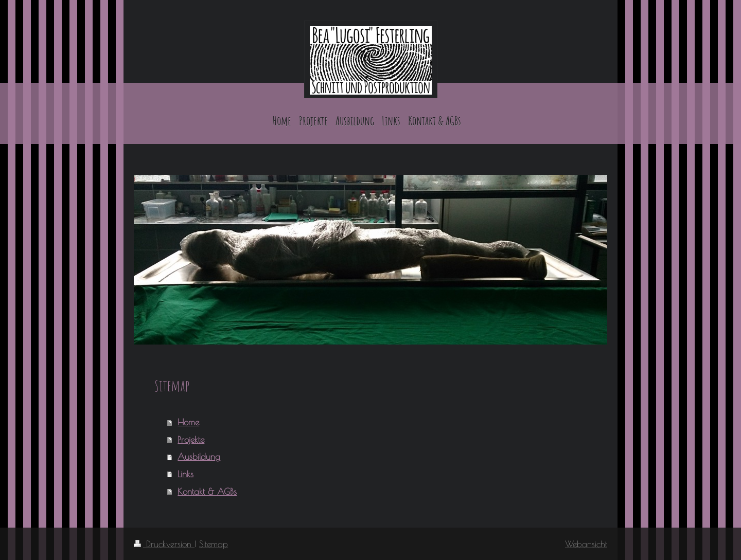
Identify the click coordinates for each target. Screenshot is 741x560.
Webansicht (586, 544)
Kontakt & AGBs (207, 491)
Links (186, 474)
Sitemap (214, 544)
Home (188, 422)
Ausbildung (199, 456)
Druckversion (164, 544)
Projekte (191, 439)
